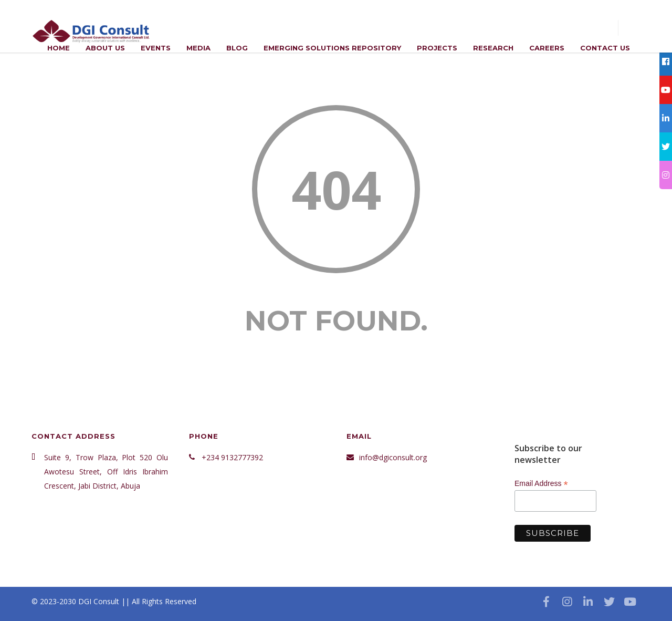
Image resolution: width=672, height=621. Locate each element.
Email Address (541, 484)
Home (59, 48)
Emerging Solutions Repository (332, 48)
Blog (237, 48)
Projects (437, 48)
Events (156, 48)
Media (198, 48)
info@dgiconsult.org (393, 457)
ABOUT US (105, 48)
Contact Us (605, 48)
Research (493, 48)
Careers (547, 48)
